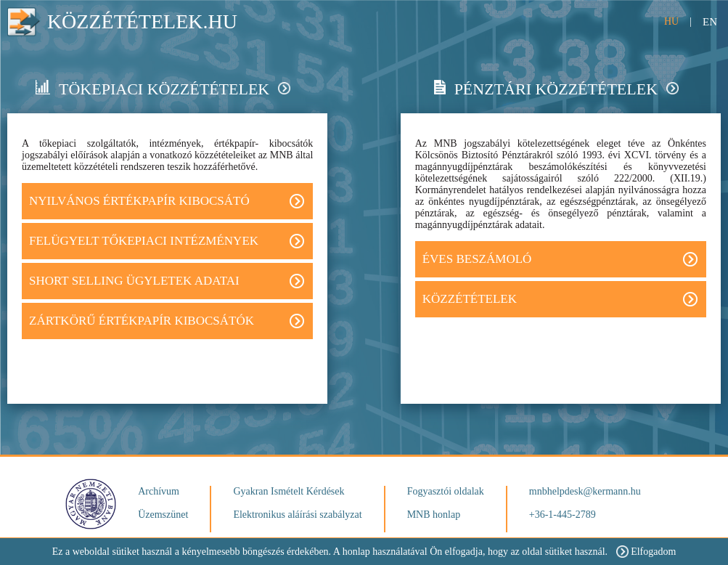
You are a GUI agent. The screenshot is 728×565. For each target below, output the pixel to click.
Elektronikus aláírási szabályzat (297, 515)
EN (710, 22)
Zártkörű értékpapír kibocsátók (167, 321)
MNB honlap (434, 515)
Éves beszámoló (560, 259)
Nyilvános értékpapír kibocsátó (167, 201)
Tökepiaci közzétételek (163, 89)
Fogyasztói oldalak (446, 491)
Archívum (159, 491)
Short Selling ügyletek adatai (167, 281)
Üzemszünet (163, 515)
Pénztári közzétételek (556, 89)
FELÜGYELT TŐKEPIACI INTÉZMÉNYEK (167, 241)
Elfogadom (646, 552)
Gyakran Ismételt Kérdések (289, 491)
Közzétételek (560, 299)
